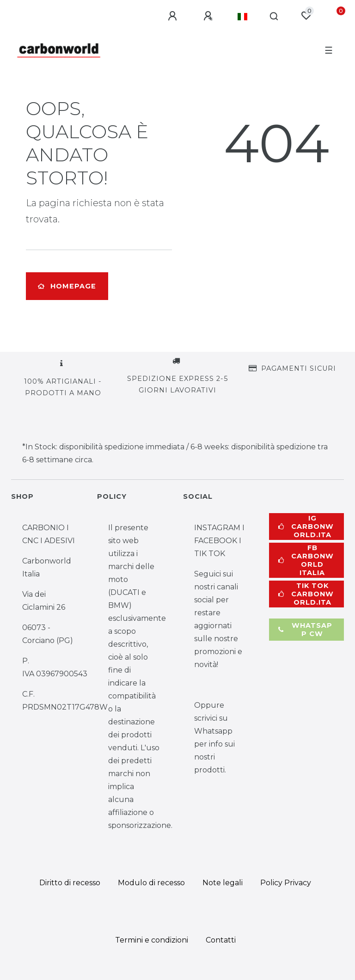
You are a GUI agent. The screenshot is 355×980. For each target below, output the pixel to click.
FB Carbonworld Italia (306, 560)
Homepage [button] (67, 286)
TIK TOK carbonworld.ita (306, 594)
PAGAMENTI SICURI (299, 368)
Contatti (221, 940)
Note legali (223, 883)
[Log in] (174, 16)
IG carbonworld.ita (306, 527)
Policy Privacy (286, 883)
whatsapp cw (305, 630)
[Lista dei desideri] (306, 16)
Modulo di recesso (151, 883)
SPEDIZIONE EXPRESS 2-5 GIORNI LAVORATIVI (177, 384)
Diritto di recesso (70, 883)
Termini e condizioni (152, 940)
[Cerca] (274, 17)
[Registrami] (209, 16)
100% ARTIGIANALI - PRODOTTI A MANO (63, 387)
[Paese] (242, 17)
